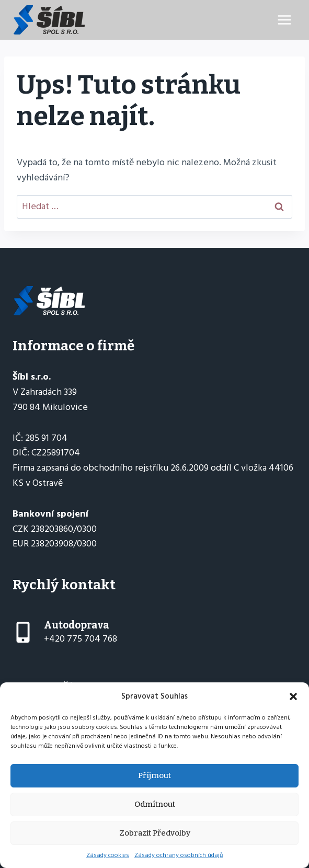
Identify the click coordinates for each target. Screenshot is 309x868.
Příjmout (154, 775)
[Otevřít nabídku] (284, 20)
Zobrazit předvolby (155, 833)
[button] (293, 696)
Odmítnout (155, 804)
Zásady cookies (108, 855)
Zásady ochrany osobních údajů (179, 855)
